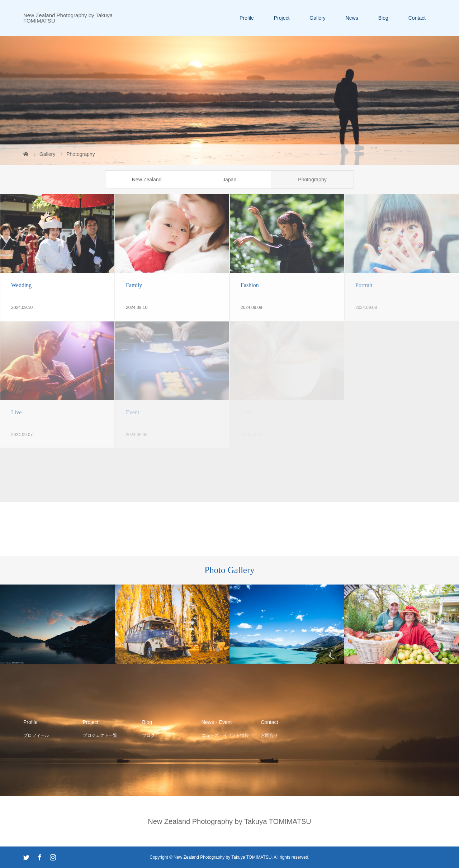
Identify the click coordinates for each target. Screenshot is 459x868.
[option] (57, 624)
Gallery (317, 18)
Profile (247, 18)
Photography (312, 180)
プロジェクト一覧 (100, 735)
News (352, 18)
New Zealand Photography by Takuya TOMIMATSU (68, 18)
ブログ (148, 735)
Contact (417, 18)
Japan (229, 180)
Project (282, 18)
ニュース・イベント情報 (225, 735)
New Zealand (147, 180)
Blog (383, 18)
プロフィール (36, 735)
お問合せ (269, 735)
